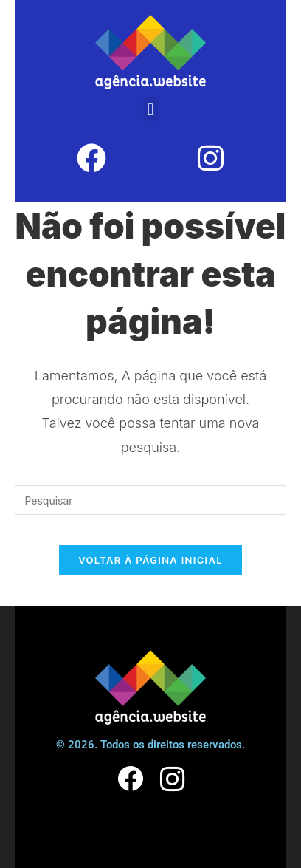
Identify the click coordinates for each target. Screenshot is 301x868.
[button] (150, 109)
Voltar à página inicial (150, 560)
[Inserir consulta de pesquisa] (150, 500)
